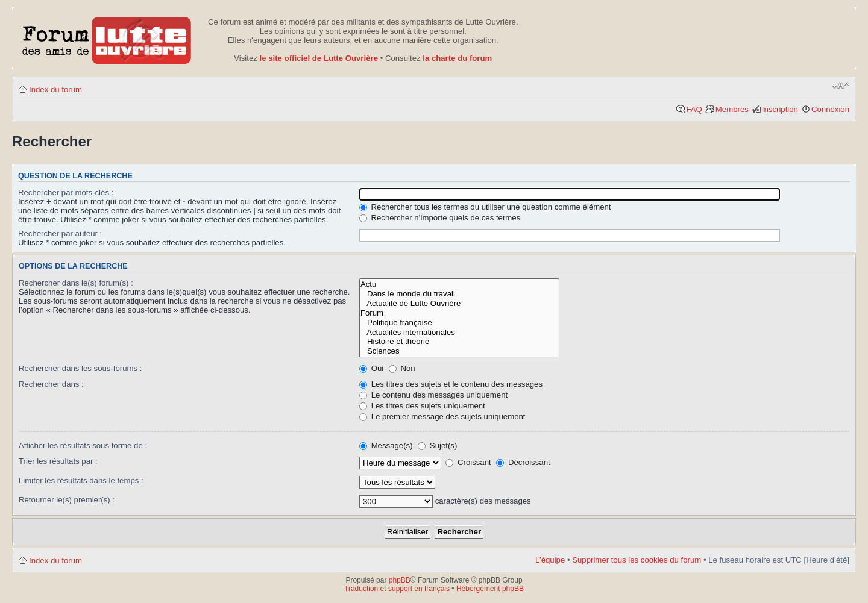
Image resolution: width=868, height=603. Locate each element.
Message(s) (387, 445)
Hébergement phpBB (490, 589)
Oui (371, 368)
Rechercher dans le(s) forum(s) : (76, 283)
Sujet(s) (437, 445)
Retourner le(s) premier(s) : (67, 500)
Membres (732, 109)
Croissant (468, 462)
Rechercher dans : (51, 384)
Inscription (780, 109)
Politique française (459, 323)
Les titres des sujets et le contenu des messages (451, 384)
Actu (459, 284)
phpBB (400, 580)
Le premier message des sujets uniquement (442, 417)
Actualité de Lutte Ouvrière (459, 304)
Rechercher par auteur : (60, 233)
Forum (459, 313)
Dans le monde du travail (459, 294)
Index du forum (55, 89)
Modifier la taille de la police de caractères (841, 86)
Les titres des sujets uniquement (422, 406)
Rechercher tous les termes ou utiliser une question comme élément (485, 207)
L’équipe (550, 560)
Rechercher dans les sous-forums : (80, 368)
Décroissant (523, 462)
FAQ (694, 109)
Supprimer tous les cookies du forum (637, 560)
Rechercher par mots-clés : (66, 192)
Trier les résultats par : (58, 461)
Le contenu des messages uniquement (433, 395)
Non (402, 368)
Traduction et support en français (397, 589)
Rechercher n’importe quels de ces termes (440, 218)
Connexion (830, 109)
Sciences (459, 351)
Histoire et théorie (459, 342)
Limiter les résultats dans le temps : (81, 480)
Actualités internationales (459, 333)
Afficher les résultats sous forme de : (83, 445)
